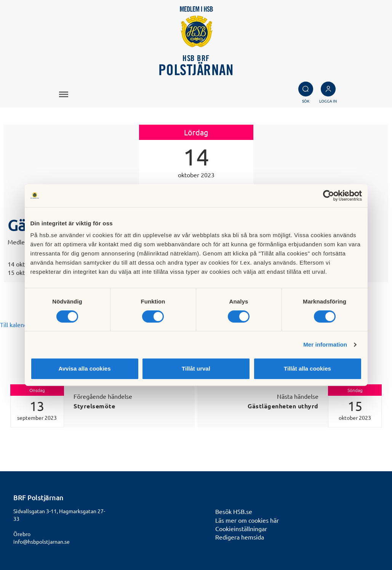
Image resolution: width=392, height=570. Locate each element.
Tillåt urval (196, 368)
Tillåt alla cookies (307, 368)
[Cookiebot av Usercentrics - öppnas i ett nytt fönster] (329, 196)
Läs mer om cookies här (247, 520)
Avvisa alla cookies (84, 368)
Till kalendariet (20, 324)
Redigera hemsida (240, 537)
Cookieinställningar (241, 528)
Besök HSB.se (234, 511)
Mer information (325, 344)
